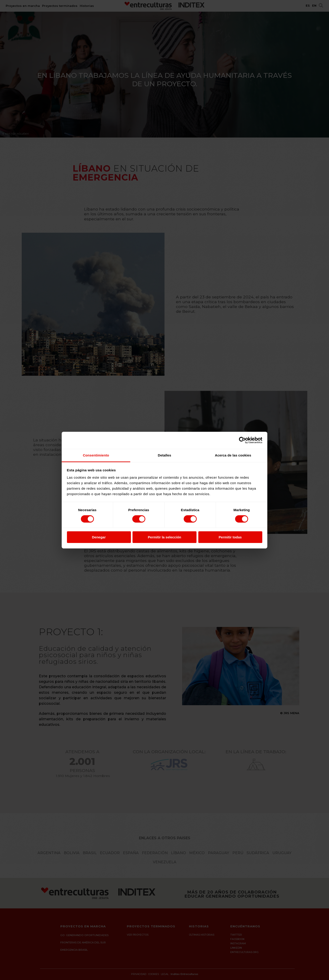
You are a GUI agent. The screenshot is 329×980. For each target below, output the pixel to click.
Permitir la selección (164, 537)
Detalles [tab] (164, 455)
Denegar (99, 537)
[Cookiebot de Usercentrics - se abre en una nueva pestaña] (242, 440)
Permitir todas (230, 537)
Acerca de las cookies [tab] (233, 455)
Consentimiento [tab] (96, 455)
